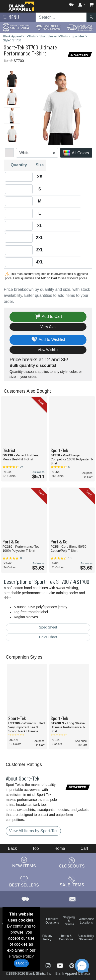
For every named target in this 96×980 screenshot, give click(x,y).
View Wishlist (48, 350)
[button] (71, 4)
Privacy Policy (21, 956)
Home (60, 848)
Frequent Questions (52, 921)
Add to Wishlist (48, 340)
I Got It (21, 963)
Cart (84, 848)
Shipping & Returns (69, 921)
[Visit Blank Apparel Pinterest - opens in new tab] (72, 965)
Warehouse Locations (86, 921)
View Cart (48, 327)
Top (36, 848)
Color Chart (48, 637)
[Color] (37, 153)
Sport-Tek (14, 47)
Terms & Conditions (66, 938)
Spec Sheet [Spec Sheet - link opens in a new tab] (48, 627)
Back (12, 848)
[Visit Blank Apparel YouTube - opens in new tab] (61, 965)
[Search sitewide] (61, 17)
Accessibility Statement (86, 938)
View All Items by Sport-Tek (33, 831)
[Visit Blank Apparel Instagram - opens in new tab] (49, 965)
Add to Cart (48, 317)
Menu (10, 17)
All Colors (76, 153)
